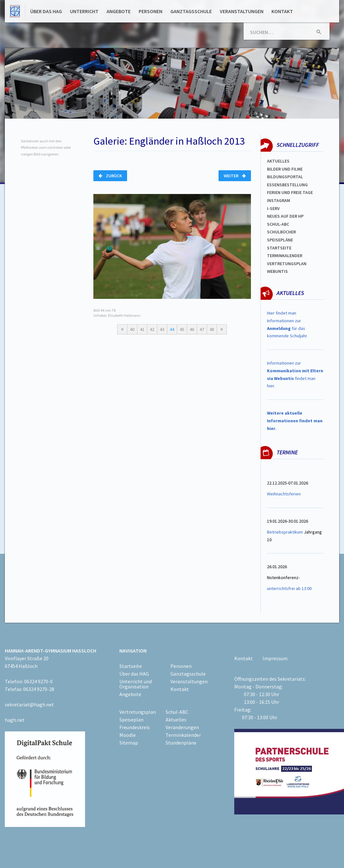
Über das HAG (46, 11)
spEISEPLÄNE (280, 240)
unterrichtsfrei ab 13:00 (289, 588)
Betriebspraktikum (285, 532)
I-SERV (273, 208)
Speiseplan (131, 720)
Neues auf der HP (285, 216)
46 (192, 329)
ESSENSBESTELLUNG (287, 185)
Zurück (110, 176)
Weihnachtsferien (284, 494)
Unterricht (84, 11)
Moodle (128, 735)
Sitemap (129, 743)
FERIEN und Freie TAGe (290, 192)
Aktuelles (278, 161)
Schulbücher (281, 232)
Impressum (275, 658)
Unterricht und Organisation (136, 684)
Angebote (119, 11)
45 (182, 329)
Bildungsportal (285, 177)
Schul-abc (278, 224)
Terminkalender (285, 256)
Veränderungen (182, 727)
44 (172, 329)
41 (142, 329)
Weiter (235, 176)
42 (152, 329)
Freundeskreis (135, 727)
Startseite (279, 248)
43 (162, 329)
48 (212, 329)
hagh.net (15, 720)
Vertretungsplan (287, 264)
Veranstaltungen (242, 11)
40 (132, 329)
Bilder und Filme (285, 169)
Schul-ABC (177, 712)
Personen (150, 11)
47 (202, 329)
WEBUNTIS (277, 271)
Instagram (279, 200)
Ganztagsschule (191, 11)
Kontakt (282, 11)
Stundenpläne (181, 743)
